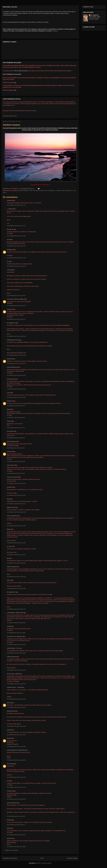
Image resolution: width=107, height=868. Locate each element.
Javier (9, 580)
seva (8, 239)
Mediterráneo (11, 711)
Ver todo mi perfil (93, 19)
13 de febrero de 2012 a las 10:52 (16, 495)
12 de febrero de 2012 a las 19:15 (16, 306)
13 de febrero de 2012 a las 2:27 (16, 406)
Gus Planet (10, 764)
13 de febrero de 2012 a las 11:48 (16, 543)
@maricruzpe (11, 379)
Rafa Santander (11, 441)
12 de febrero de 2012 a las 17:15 (16, 205)
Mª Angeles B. (11, 323)
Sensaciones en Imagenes (15, 636)
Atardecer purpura (11, 125)
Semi (8, 499)
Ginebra (9, 838)
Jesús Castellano (12, 516)
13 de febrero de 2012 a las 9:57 (16, 473)
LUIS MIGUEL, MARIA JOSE (15, 613)
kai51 (8, 828)
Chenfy (9, 421)
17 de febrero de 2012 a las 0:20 (16, 816)
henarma (9, 359)
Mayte (9, 409)
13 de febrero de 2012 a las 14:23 (16, 577)
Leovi (9, 393)
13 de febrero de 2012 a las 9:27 (16, 448)
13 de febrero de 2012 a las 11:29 (16, 512)
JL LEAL (9, 546)
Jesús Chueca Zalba (13, 674)
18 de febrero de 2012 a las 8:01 (16, 825)
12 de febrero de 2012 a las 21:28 (16, 355)
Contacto (55, 31)
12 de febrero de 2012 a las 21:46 (16, 375)
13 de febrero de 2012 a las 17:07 (16, 609)
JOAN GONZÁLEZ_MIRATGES (16, 750)
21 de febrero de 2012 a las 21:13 (16, 835)
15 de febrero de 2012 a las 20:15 (16, 760)
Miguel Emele (11, 507)
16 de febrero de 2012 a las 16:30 (16, 777)
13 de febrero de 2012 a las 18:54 (16, 633)
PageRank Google (88, 7)
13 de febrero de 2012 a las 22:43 (16, 699)
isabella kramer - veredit (14, 687)
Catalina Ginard (11, 657)
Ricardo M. (10, 229)
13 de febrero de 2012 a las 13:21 (16, 555)
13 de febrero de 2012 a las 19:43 (16, 670)
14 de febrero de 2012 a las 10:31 (16, 707)
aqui (35, 111)
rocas (74, 190)
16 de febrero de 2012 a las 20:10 (16, 799)
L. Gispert (10, 209)
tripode (9, 730)
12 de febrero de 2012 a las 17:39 (16, 236)
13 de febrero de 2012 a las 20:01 (16, 684)
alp (8, 558)
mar (63, 190)
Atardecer (26, 190)
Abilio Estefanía (12, 567)
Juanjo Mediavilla (12, 367)
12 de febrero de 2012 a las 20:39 (16, 336)
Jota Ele (9, 270)
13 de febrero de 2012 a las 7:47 (16, 428)
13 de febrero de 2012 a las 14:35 (16, 589)
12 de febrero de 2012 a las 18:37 (16, 296)
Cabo (31, 190)
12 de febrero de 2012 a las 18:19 (16, 266)
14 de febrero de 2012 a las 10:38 (16, 726)
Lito (8, 781)
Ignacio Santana (12, 803)
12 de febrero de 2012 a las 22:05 (16, 389)
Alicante (20, 190)
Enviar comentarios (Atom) (44, 863)
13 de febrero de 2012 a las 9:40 (16, 462)
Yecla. (5, 193)
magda (9, 626)
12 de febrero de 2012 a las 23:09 (16, 397)
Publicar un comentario (11, 850)
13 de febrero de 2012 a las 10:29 (16, 483)
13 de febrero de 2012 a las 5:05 (16, 418)
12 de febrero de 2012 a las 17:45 (16, 258)
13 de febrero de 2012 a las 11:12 (16, 504)
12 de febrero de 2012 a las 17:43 (16, 246)
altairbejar (10, 250)
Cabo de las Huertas (38, 190)
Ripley (9, 529)
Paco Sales (10, 431)
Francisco (10, 791)
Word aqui (16, 111)
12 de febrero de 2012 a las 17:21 (16, 226)
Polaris (9, 820)
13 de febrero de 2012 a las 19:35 (16, 653)
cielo (46, 190)
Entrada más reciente (10, 858)
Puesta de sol (68, 190)
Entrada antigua (72, 858)
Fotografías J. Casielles (55, 190)
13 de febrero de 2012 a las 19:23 (16, 645)
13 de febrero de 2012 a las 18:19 (16, 623)
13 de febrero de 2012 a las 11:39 (16, 526)
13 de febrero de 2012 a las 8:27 (16, 438)
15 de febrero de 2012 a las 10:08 (16, 747)
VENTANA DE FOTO (13, 340)
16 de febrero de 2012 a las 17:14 (16, 787)
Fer (8, 261)
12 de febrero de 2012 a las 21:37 (16, 364)
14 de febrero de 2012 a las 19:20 (16, 735)
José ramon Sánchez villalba (15, 299)
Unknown (10, 309)
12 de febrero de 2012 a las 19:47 (16, 319)
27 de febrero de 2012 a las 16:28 (16, 847)
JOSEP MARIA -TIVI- (13, 648)
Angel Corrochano (12, 477)
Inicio (42, 858)
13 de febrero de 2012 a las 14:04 (16, 563)
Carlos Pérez (11, 465)
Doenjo (9, 738)
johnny (9, 703)
